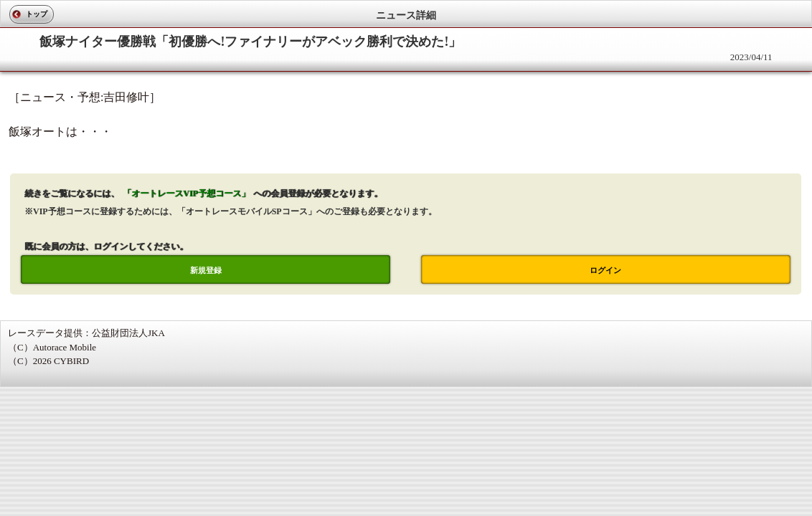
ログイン (605, 270)
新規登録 (206, 270)
